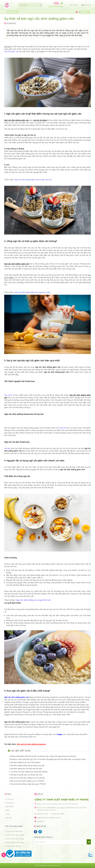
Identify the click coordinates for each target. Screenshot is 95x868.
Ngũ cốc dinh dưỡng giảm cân (17, 697)
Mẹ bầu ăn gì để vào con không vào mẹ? (27, 775)
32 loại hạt (62, 428)
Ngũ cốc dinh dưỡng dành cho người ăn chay (32, 292)
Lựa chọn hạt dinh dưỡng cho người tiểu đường (29, 772)
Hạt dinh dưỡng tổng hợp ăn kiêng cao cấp (27, 765)
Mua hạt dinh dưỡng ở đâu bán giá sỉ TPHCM (28, 784)
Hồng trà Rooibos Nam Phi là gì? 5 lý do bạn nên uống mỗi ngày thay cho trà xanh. (43, 756)
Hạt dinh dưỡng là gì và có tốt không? (25, 762)
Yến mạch (9, 395)
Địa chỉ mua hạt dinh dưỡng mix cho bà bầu (28, 778)
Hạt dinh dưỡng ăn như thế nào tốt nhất (26, 769)
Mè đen (7, 448)
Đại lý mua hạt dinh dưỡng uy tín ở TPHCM (27, 781)
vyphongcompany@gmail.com (49, 818)
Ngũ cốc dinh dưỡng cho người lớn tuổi (33, 600)
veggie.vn (41, 821)
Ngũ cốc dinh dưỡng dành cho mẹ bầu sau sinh (33, 180)
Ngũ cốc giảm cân (11, 51)
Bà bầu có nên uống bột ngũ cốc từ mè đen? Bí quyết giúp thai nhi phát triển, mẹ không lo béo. (48, 759)
